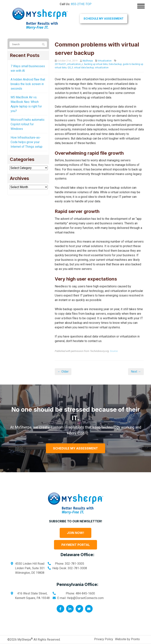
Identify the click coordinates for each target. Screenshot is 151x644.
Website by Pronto (127, 639)
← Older (63, 372)
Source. (114, 351)
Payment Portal (76, 545)
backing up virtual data (96, 64)
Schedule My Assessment (104, 19)
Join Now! (75, 533)
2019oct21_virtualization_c (69, 64)
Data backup (115, 64)
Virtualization (105, 61)
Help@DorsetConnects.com (85, 598)
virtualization (102, 68)
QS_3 (70, 68)
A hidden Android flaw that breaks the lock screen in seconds (28, 84)
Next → (136, 372)
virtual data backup (84, 68)
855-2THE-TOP (81, 4)
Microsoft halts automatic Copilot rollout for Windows (28, 124)
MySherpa (88, 61)
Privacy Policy (104, 639)
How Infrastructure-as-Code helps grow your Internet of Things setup (27, 142)
